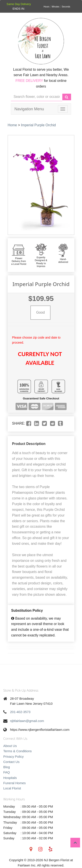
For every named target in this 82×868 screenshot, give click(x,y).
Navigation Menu (29, 109)
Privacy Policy (13, 756)
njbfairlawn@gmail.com (27, 721)
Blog (7, 767)
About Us (10, 746)
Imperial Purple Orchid (38, 125)
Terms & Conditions (17, 751)
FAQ (7, 772)
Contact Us (11, 762)
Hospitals (10, 778)
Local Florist (12, 788)
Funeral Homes (15, 783)
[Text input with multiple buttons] (37, 97)
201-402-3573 (20, 712)
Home (12, 125)
